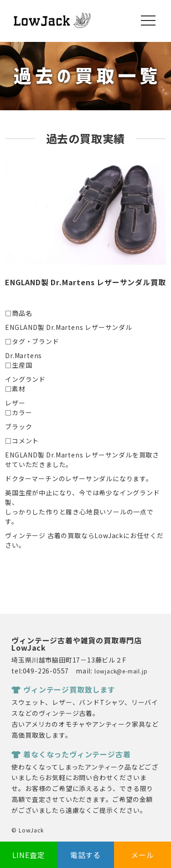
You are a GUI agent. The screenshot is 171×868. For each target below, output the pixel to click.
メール (142, 855)
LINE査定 (29, 855)
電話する (85, 855)
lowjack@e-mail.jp (121, 671)
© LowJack (27, 830)
